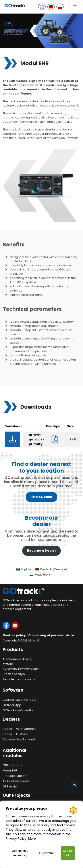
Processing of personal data (51, 635)
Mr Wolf (34, 640)
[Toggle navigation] (75, 6)
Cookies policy (14, 635)
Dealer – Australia (15, 734)
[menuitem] (23, 570)
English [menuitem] (26, 569)
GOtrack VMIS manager (20, 700)
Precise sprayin (14, 674)
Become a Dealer (42, 550)
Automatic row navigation (21, 669)
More (32, 838)
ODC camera (12, 765)
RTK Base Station (14, 776)
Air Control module (16, 781)
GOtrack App (12, 705)
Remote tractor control (19, 679)
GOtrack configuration (19, 710)
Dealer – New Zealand (19, 739)
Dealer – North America (20, 729)
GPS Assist (10, 786)
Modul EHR (10, 770)
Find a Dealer (42, 497)
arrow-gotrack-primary (37, 439)
